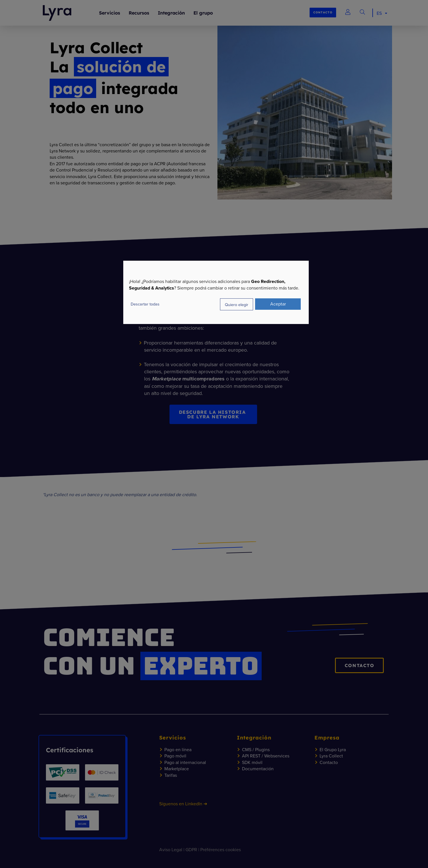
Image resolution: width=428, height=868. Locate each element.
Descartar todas (145, 304)
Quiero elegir (237, 304)
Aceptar (278, 304)
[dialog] (216, 292)
